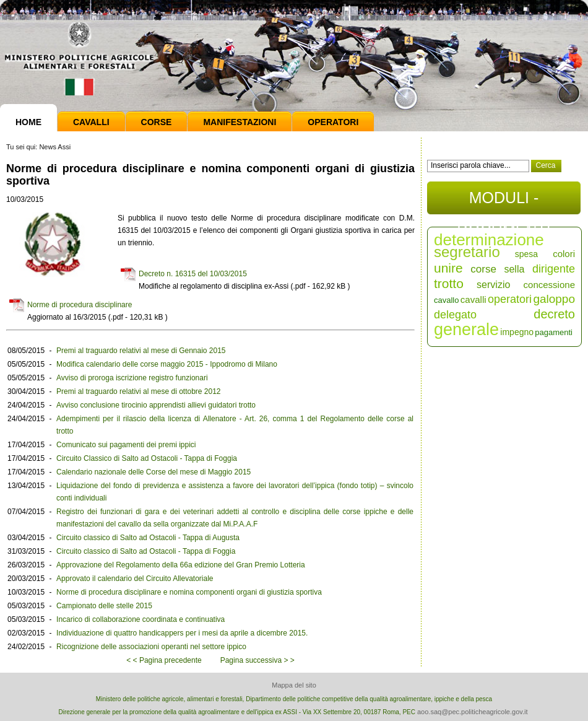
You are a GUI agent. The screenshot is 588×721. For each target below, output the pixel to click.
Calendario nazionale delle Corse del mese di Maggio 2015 (153, 472)
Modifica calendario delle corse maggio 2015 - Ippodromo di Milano (167, 364)
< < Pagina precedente (164, 660)
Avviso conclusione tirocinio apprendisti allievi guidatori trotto (156, 405)
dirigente (554, 269)
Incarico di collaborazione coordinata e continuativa (141, 619)
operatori (510, 299)
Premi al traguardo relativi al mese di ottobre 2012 (138, 391)
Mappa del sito (294, 685)
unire (448, 268)
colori (564, 254)
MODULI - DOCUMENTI (504, 202)
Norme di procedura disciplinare (80, 305)
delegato (455, 315)
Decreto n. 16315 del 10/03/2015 (193, 274)
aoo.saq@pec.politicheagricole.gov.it (473, 712)
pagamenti (554, 332)
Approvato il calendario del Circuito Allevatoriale (135, 579)
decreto (554, 314)
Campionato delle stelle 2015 (104, 606)
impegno (517, 332)
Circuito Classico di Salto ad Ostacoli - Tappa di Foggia (147, 458)
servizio (493, 285)
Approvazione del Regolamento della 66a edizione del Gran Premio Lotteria (181, 565)
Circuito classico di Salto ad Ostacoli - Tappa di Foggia (146, 551)
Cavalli (91, 122)
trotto (449, 283)
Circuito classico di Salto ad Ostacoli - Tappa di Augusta (148, 538)
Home (28, 122)
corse (483, 269)
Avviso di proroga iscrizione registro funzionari (132, 378)
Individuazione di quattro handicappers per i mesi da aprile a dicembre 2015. (182, 633)
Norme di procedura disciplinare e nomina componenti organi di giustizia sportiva (189, 592)
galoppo (554, 299)
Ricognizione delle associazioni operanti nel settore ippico (151, 647)
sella (514, 269)
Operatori (333, 122)
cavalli (473, 299)
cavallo (446, 300)
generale (466, 330)
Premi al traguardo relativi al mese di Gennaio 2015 (141, 351)
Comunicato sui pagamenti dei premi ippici (126, 445)
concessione (549, 285)
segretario (467, 252)
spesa (526, 254)
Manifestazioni (240, 122)
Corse (157, 122)
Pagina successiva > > (257, 660)
